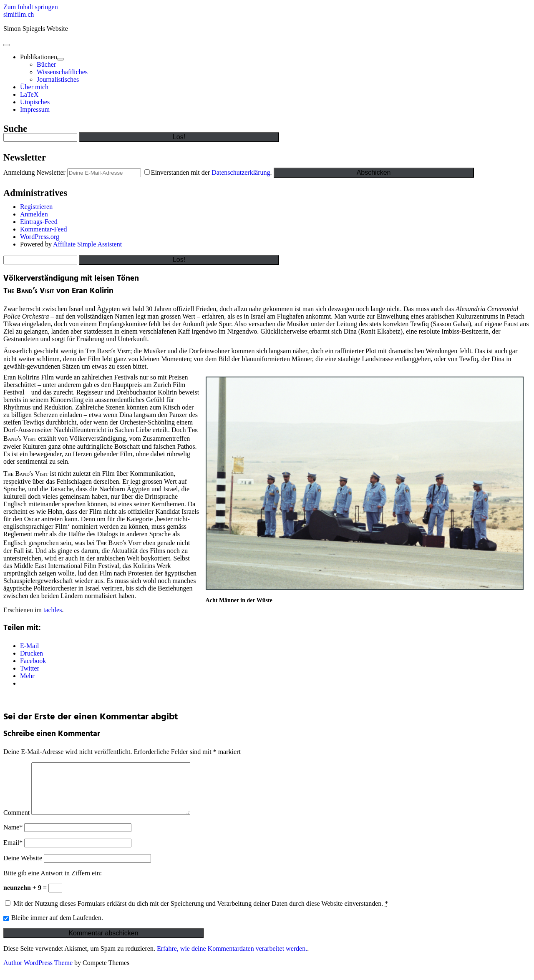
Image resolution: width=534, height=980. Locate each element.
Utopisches (35, 102)
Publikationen (39, 57)
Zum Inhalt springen (31, 7)
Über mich (34, 87)
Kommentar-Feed (44, 229)
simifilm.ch (19, 14)
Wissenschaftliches (62, 72)
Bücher (46, 64)
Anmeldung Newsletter (34, 172)
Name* (13, 837)
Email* (13, 853)
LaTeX (29, 94)
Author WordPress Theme (38, 973)
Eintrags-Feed (39, 222)
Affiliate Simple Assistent (87, 244)
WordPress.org (40, 237)
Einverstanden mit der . (209, 172)
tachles (53, 610)
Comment (16, 823)
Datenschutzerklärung (241, 172)
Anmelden (34, 214)
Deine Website (23, 868)
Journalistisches (58, 79)
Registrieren (36, 207)
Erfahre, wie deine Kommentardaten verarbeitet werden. (232, 959)
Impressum (35, 109)
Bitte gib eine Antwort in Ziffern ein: (53, 883)
